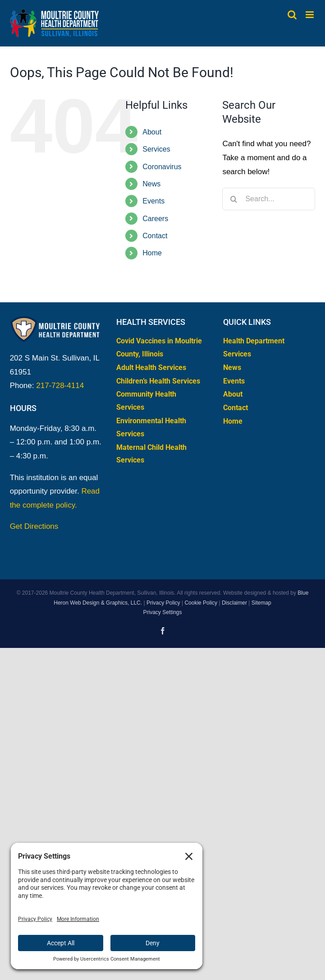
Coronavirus (162, 167)
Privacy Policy (163, 603)
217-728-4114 (60, 386)
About (152, 132)
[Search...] (269, 199)
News (151, 184)
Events (153, 201)
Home (152, 253)
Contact (155, 236)
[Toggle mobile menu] (310, 15)
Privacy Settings (162, 612)
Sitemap (261, 603)
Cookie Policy (201, 603)
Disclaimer (234, 603)
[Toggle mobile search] (292, 15)
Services (156, 149)
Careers (155, 219)
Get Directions (34, 526)
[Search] (233, 199)
